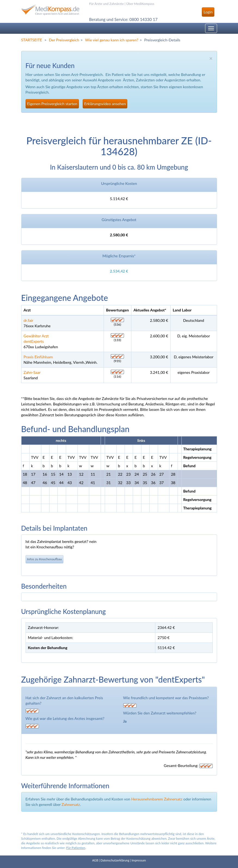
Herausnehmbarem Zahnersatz (157, 799)
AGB (95, 860)
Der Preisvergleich (64, 40)
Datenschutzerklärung (115, 860)
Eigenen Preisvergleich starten (52, 104)
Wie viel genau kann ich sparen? (112, 40)
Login (208, 12)
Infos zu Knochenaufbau (44, 559)
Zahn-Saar (32, 372)
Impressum (139, 860)
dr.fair (29, 320)
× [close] (211, 58)
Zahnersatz (71, 804)
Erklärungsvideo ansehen (105, 104)
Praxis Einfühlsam (38, 357)
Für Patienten (76, 848)
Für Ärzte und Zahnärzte (106, 4)
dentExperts (34, 341)
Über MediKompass (140, 4)
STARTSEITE (32, 40)
